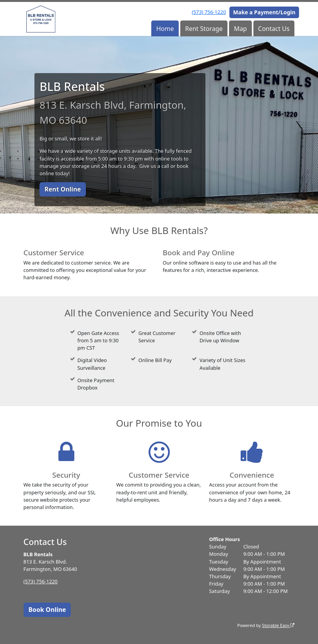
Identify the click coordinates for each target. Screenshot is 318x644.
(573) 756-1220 (209, 12)
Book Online (47, 610)
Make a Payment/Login (264, 12)
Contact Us (274, 29)
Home (165, 29)
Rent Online (63, 189)
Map (240, 29)
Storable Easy (278, 625)
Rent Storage (204, 29)
